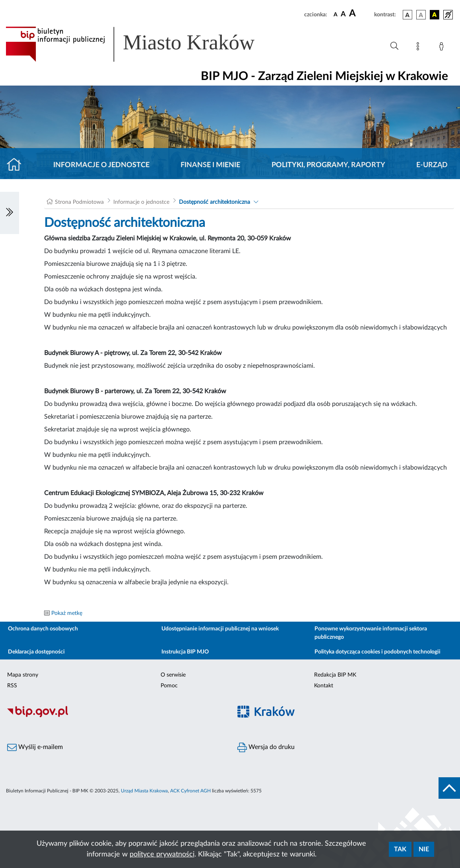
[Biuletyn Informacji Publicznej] (115, 716)
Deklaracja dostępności (36, 652)
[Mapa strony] (419, 48)
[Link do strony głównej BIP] (142, 44)
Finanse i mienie (210, 165)
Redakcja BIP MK (335, 675)
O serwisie (173, 675)
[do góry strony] (449, 788)
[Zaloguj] (443, 48)
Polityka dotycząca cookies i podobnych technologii (378, 652)
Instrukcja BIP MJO (185, 652)
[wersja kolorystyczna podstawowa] (408, 15)
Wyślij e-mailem (35, 747)
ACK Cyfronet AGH (190, 791)
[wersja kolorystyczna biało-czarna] (421, 15)
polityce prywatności (162, 854)
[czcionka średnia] (343, 15)
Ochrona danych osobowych (43, 629)
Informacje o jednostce (101, 165)
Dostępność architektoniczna (214, 202)
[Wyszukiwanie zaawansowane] (394, 46)
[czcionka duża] (360, 14)
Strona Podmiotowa (79, 202)
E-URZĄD (432, 165)
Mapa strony (23, 675)
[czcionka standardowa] (336, 14)
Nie (424, 849)
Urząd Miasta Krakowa (144, 791)
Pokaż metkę (67, 613)
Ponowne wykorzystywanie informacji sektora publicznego (371, 633)
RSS (12, 686)
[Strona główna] (17, 165)
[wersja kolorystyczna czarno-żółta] (435, 15)
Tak (400, 849)
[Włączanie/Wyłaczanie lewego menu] (10, 213)
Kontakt (324, 686)
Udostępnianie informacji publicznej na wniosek (220, 629)
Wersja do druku (266, 747)
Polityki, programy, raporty (328, 165)
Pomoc (169, 686)
